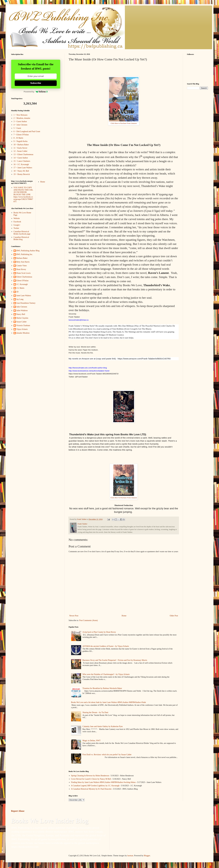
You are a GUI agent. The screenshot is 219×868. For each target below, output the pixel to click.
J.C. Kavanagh (22, 284)
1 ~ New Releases (21, 115)
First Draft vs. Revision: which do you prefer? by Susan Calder (107, 755)
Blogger (147, 856)
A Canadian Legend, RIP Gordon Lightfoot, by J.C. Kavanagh (95, 786)
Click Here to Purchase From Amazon (124, 123)
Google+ (17, 225)
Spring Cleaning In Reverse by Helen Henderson (90, 776)
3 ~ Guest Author (20, 121)
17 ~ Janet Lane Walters (23, 168)
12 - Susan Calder (21, 151)
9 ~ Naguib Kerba (21, 141)
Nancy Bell (21, 314)
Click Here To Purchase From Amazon (124, 498)
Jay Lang (20, 299)
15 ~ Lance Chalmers (22, 161)
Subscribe (36, 83)
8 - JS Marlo (18, 138)
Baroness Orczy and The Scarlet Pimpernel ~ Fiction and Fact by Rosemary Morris (115, 660)
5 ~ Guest (17, 128)
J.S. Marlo (20, 288)
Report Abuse (18, 811)
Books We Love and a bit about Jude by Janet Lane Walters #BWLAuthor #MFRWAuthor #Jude (109, 702)
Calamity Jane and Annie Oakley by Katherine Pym (103, 726)
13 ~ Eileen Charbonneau (23, 154)
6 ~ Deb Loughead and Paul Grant (27, 131)
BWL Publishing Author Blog (28, 251)
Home (124, 616)
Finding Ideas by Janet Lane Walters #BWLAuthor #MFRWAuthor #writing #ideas (103, 782)
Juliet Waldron (22, 311)
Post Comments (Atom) (89, 620)
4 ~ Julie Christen (20, 125)
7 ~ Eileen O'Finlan (21, 135)
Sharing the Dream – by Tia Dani (95, 712)
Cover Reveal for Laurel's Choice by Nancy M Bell (91, 779)
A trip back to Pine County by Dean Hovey (99, 632)
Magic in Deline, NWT (91, 741)
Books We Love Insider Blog (50, 821)
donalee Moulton (23, 333)
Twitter (16, 228)
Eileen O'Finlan (22, 281)
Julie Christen (22, 307)
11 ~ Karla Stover (20, 148)
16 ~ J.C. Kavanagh (21, 164)
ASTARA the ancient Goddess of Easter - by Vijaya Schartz (106, 646)
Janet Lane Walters (24, 296)
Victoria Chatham (23, 325)
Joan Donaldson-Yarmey (26, 303)
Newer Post (74, 616)
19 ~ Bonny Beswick (22, 174)
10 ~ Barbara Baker (21, 145)
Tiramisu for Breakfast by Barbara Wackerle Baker (102, 688)
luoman (130, 856)
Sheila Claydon (22, 318)
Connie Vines (22, 266)
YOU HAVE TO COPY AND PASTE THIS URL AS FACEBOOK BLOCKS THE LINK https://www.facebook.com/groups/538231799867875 (23, 195)
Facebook (17, 222)
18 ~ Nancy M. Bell (21, 171)
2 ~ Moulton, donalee (22, 118)
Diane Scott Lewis (23, 273)
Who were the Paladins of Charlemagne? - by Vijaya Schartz (106, 674)
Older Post (174, 616)
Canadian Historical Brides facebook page (22, 233)
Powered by (36, 92)
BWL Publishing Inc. (25, 254)
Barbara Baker (22, 258)
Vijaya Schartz (22, 329)
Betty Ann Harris (23, 262)
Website (17, 218)
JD (17, 292)
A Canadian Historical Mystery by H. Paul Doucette (91, 789)
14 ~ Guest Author (21, 158)
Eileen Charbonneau (24, 277)
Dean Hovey (21, 269)
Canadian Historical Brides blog (21, 238)
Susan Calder (21, 322)
